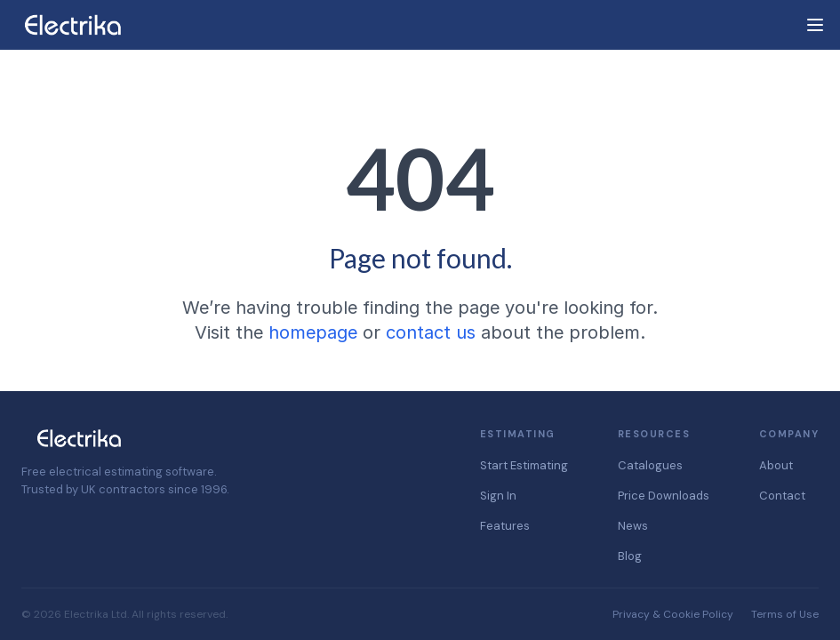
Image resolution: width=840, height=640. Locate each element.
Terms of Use (785, 614)
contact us (431, 332)
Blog (630, 556)
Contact (782, 496)
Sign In (498, 496)
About (776, 465)
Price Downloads (664, 496)
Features (505, 526)
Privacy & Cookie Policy (673, 614)
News (633, 526)
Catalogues (650, 465)
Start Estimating (524, 465)
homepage (313, 332)
